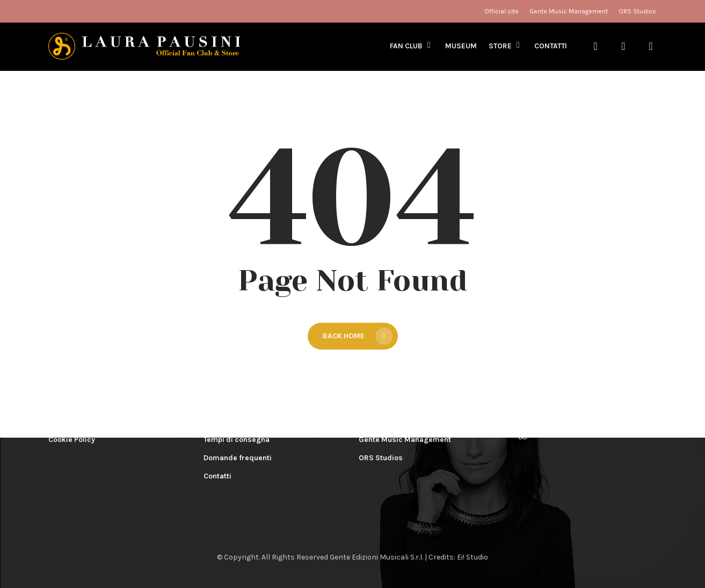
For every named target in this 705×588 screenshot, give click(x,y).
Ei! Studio (473, 557)
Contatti (217, 476)
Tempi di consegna (237, 440)
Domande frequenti (238, 458)
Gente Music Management (405, 440)
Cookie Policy (72, 440)
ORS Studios (381, 458)
